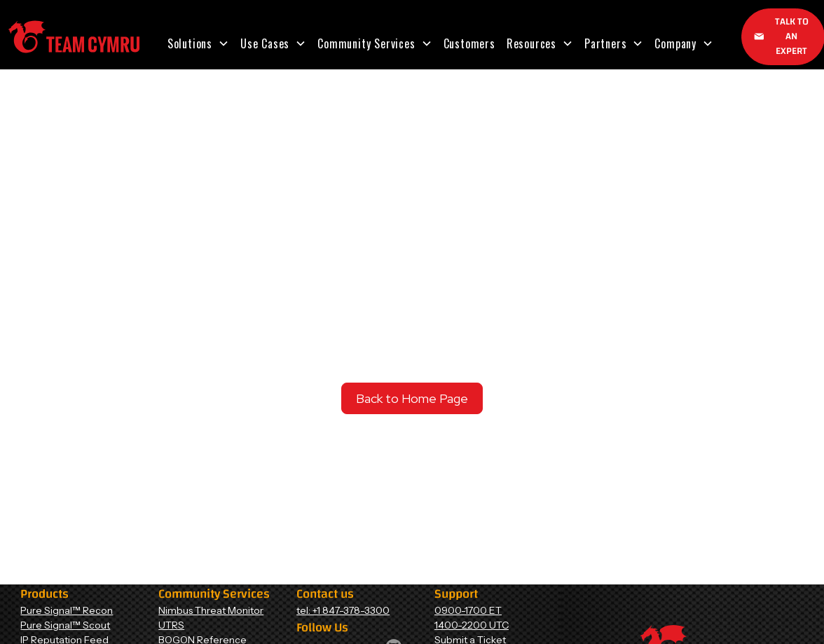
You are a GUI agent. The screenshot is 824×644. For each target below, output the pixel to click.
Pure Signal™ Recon (67, 610)
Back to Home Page (412, 398)
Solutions (190, 43)
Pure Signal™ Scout (65, 625)
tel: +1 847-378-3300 (343, 610)
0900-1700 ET (468, 610)
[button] (198, 43)
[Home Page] (74, 37)
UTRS (171, 625)
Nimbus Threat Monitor (211, 610)
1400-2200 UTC (472, 625)
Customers (469, 43)
